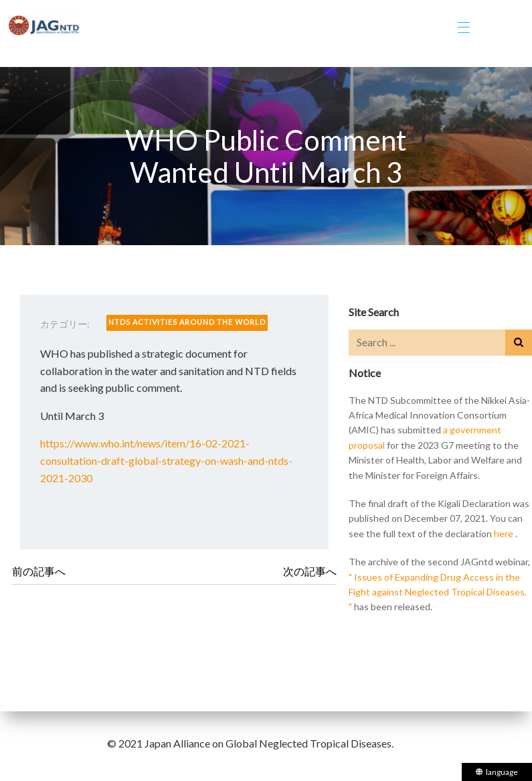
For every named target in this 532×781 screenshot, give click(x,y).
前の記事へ (39, 571)
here (504, 534)
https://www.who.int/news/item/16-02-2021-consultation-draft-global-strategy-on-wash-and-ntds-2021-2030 (166, 460)
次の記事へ (310, 571)
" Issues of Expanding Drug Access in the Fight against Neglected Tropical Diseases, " (438, 592)
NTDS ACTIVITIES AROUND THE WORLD (187, 322)
